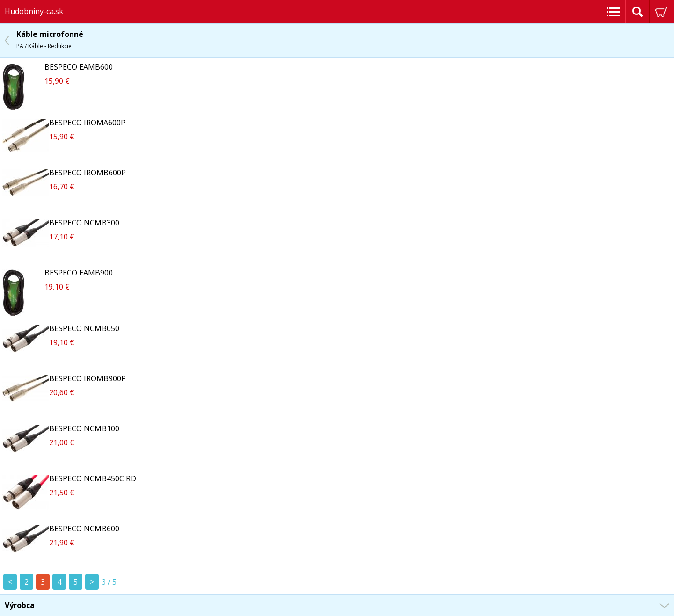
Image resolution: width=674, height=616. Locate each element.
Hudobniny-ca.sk (34, 11)
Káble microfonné (50, 40)
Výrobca (20, 605)
